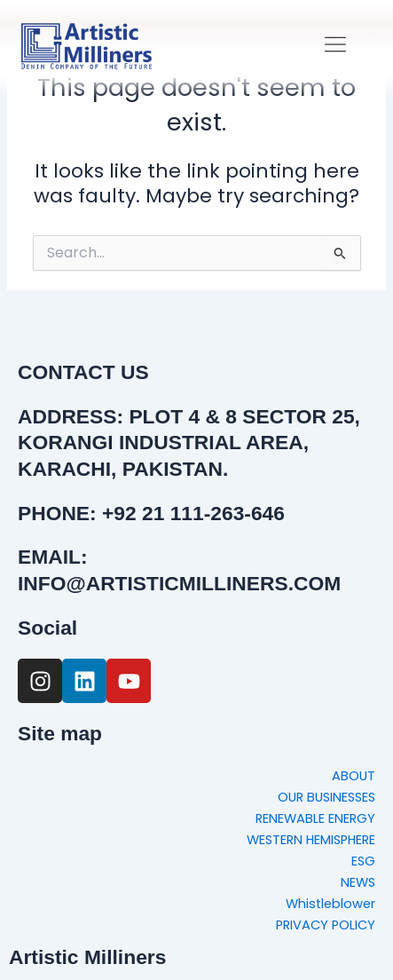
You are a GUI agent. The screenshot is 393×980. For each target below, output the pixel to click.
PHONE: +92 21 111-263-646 (151, 513)
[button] (336, 46)
